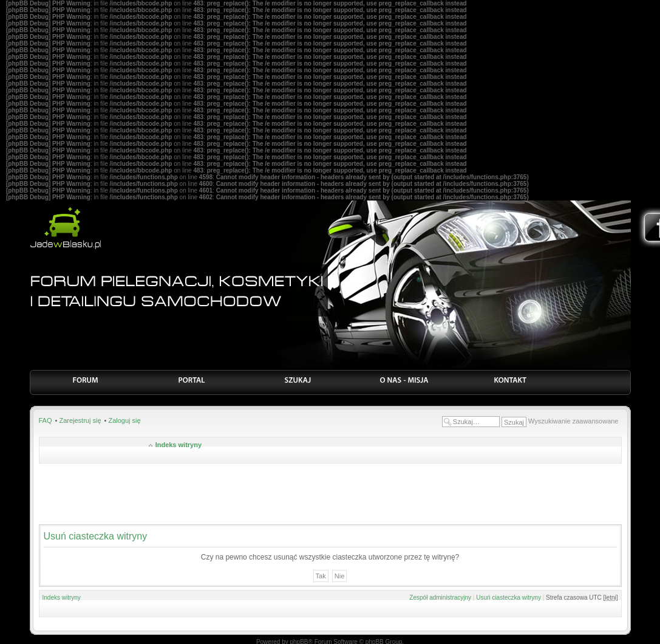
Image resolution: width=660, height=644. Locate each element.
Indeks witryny (179, 445)
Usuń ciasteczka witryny (509, 598)
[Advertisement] (330, 494)
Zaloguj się (124, 420)
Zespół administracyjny (440, 598)
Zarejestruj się (80, 420)
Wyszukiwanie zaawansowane (573, 421)
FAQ (46, 420)
